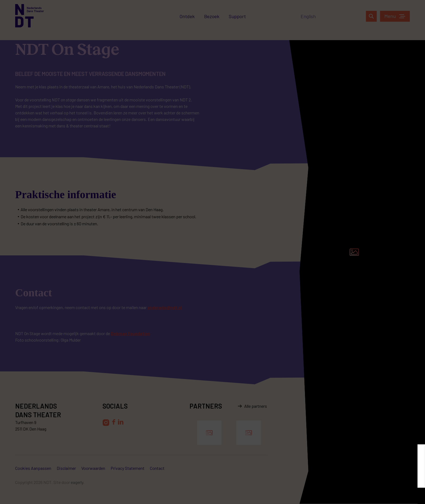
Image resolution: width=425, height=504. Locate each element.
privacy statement (398, 481)
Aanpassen (356, 496)
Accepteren (402, 496)
